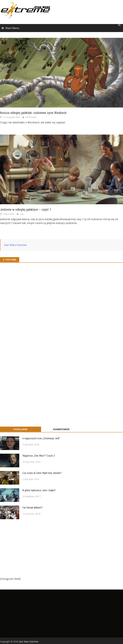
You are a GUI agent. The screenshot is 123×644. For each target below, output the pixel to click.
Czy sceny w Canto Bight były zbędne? (42, 473)
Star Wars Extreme (15, 245)
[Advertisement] (60, 548)
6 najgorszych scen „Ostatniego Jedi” (41, 438)
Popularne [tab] (21, 429)
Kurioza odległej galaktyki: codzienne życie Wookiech (33, 113)
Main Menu (12, 28)
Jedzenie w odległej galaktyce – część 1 (26, 210)
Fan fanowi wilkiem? (32, 508)
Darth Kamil (31, 117)
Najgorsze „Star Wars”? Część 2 (39, 456)
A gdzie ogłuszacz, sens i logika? (39, 490)
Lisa (22, 214)
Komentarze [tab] (61, 429)
